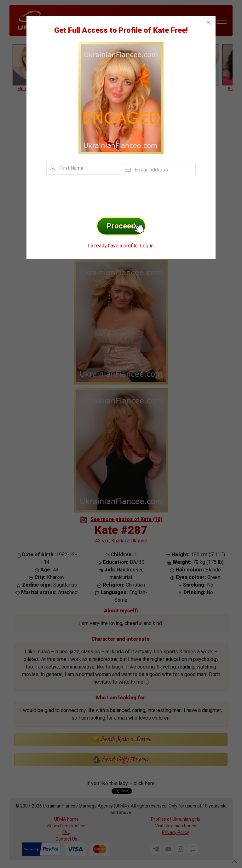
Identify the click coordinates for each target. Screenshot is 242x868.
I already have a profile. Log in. (121, 246)
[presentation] (111, 195)
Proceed (127, 226)
